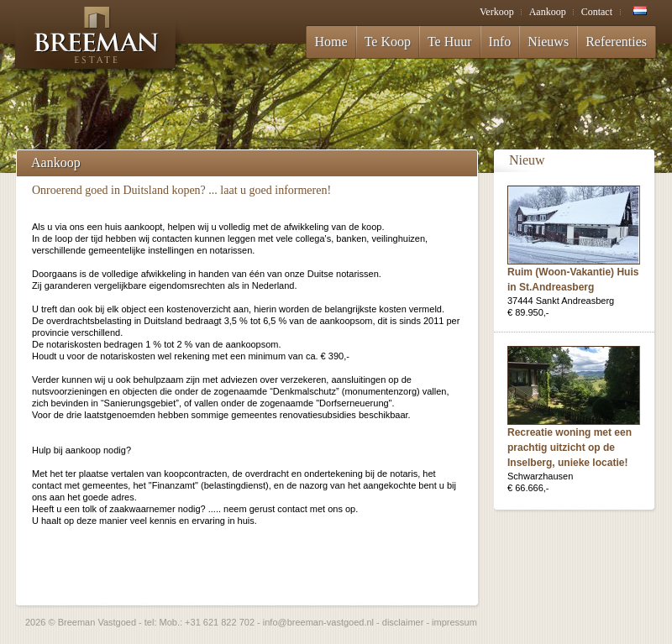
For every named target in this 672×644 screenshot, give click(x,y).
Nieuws (548, 42)
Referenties (616, 42)
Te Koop (388, 42)
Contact (597, 12)
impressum (454, 622)
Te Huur (450, 42)
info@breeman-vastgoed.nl (318, 622)
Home (331, 42)
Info (500, 42)
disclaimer (403, 622)
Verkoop (497, 12)
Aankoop (548, 12)
